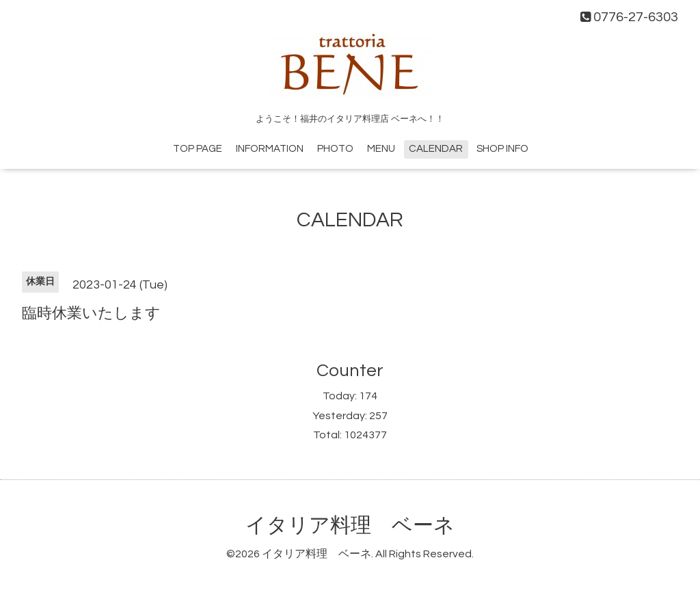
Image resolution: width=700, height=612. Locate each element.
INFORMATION (270, 149)
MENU (381, 149)
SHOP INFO (502, 149)
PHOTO (335, 149)
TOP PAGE (198, 149)
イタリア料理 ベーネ (350, 525)
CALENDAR (436, 149)
